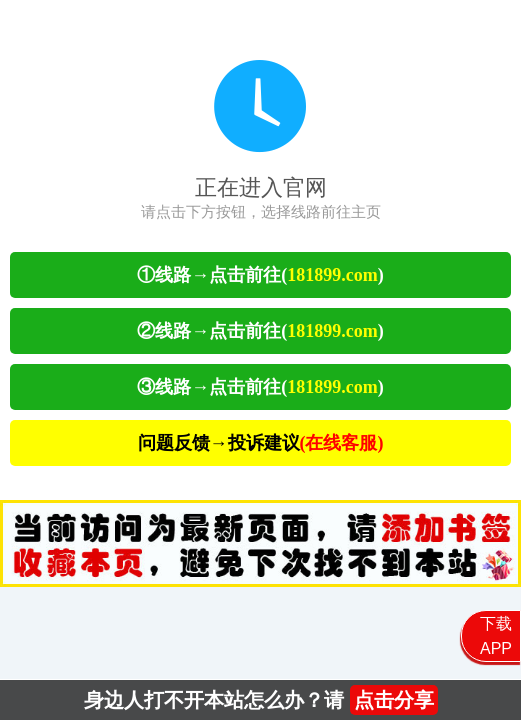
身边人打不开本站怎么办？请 (261, 700)
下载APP (496, 636)
